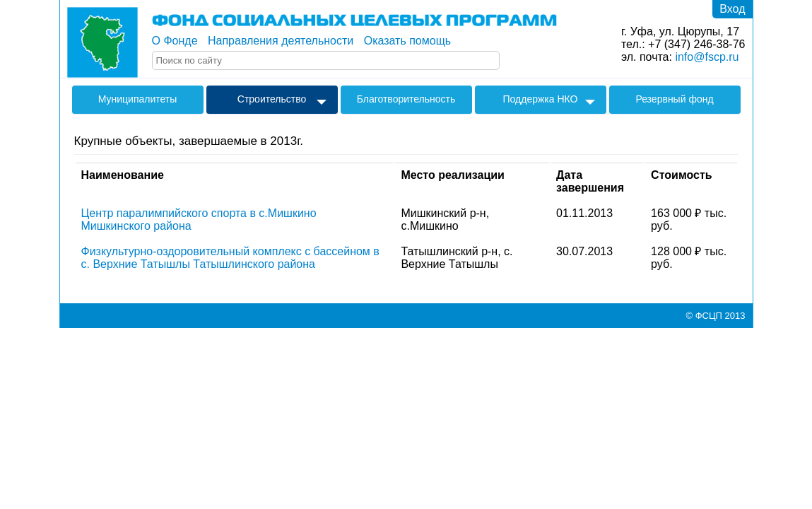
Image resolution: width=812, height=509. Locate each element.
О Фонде (175, 41)
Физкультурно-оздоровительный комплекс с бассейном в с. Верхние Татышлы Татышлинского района (230, 258)
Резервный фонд (674, 99)
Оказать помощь (407, 41)
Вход (732, 9)
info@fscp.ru (707, 57)
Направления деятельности (281, 41)
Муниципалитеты (138, 99)
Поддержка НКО (541, 99)
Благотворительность (406, 99)
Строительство (272, 99)
